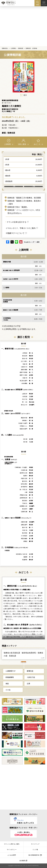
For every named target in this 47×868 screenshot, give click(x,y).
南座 (7, 689)
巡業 (28, 689)
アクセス (13, 183)
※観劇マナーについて (15, 232)
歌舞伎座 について (32, 183)
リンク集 (35, 850)
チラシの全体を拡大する (17, 221)
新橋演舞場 (10, 683)
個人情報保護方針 (34, 855)
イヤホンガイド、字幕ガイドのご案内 (21, 227)
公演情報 (13, 43)
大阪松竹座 (31, 683)
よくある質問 (12, 855)
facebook (8, 241)
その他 (8, 696)
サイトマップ (35, 844)
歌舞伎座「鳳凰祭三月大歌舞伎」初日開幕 (24, 197)
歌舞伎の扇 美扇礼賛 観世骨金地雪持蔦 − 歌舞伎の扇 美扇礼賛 (23, 653)
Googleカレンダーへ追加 (32, 241)
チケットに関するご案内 (12, 844)
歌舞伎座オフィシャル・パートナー (23, 814)
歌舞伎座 (21, 43)
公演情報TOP (10, 677)
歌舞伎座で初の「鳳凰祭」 (18, 206)
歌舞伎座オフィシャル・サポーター (23, 828)
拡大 (24, 89)
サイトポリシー (12, 850)
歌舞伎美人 (5, 43)
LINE (16, 241)
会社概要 (22, 861)
